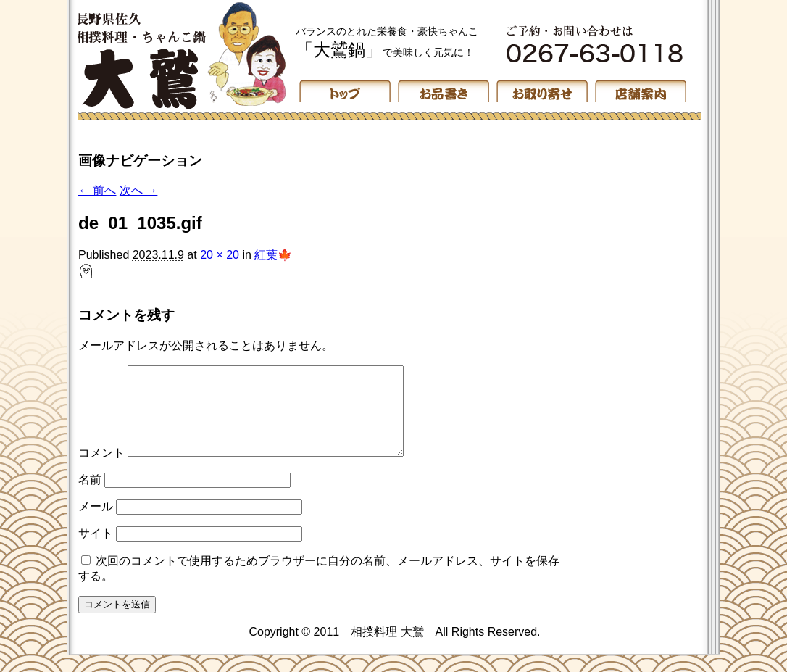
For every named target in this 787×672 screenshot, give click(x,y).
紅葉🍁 (273, 255)
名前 (90, 497)
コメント (101, 470)
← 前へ (97, 190)
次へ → (138, 190)
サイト (96, 551)
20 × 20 (220, 255)
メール (96, 524)
